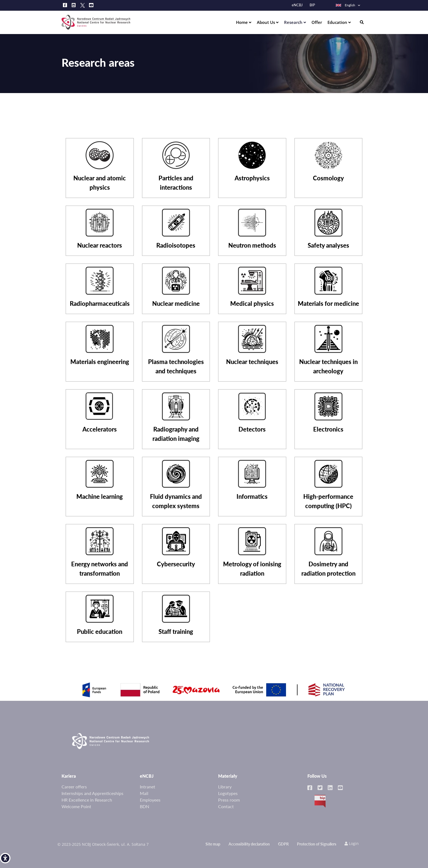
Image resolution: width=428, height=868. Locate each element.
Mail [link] (144, 793)
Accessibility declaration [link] (249, 844)
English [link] (345, 5)
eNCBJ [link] (297, 5)
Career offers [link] (74, 787)
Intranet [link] (148, 787)
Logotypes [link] (228, 793)
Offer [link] (317, 22)
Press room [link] (229, 800)
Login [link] (352, 843)
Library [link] (225, 787)
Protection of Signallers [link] (317, 844)
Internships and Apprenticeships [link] (92, 793)
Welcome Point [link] (76, 806)
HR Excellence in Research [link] (87, 800)
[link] (5, 858)
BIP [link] (312, 5)
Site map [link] (213, 844)
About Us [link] (266, 22)
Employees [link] (150, 800)
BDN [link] (144, 806)
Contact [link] (226, 806)
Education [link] (338, 22)
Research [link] (294, 22)
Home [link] (242, 22)
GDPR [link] (283, 844)
